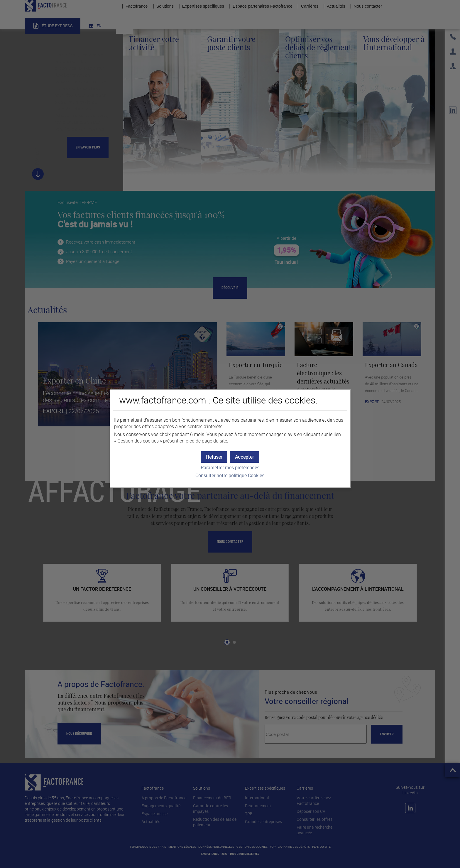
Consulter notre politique (230, 476)
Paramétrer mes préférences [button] (230, 468)
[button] (244, 457)
